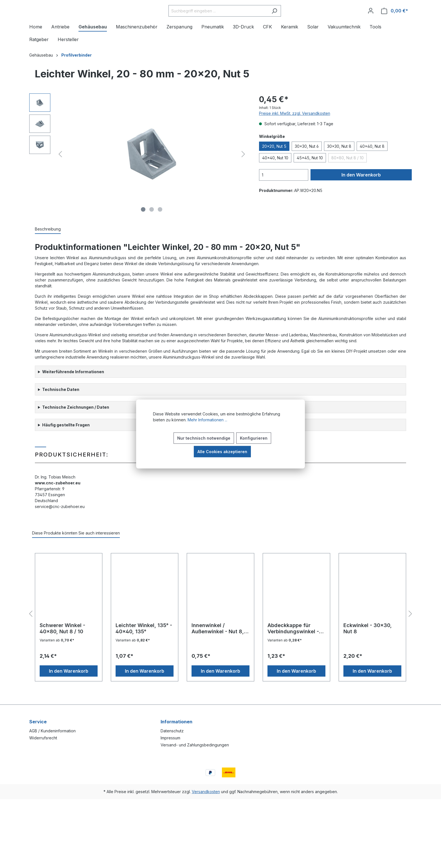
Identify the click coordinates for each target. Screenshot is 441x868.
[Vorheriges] (60, 171)
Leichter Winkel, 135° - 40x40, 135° (144, 646)
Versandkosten (206, 792)
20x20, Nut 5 (274, 163)
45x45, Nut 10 (310, 175)
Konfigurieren (254, 438)
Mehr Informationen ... (207, 420)
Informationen (176, 722)
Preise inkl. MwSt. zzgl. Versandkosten (295, 130)
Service (38, 722)
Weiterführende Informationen (73, 389)
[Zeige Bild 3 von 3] (160, 227)
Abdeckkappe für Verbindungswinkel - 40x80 (293, 646)
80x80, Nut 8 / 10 (347, 175)
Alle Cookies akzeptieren (222, 452)
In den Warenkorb (361, 192)
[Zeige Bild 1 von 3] (143, 227)
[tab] (48, 246)
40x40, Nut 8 (372, 163)
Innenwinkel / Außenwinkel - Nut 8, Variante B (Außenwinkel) (218, 646)
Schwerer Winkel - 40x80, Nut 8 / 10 (62, 646)
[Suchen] (288, 20)
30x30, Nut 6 (307, 163)
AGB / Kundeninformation (52, 731)
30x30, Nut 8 (339, 163)
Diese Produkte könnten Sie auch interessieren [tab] (76, 550)
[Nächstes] (243, 171)
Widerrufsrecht (43, 738)
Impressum (170, 738)
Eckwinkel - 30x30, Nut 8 (368, 646)
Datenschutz (172, 731)
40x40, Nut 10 (275, 175)
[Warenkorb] (395, 20)
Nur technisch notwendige (204, 438)
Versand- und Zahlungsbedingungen (195, 745)
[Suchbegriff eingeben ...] (232, 20)
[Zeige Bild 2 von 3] (152, 227)
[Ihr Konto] (371, 19)
